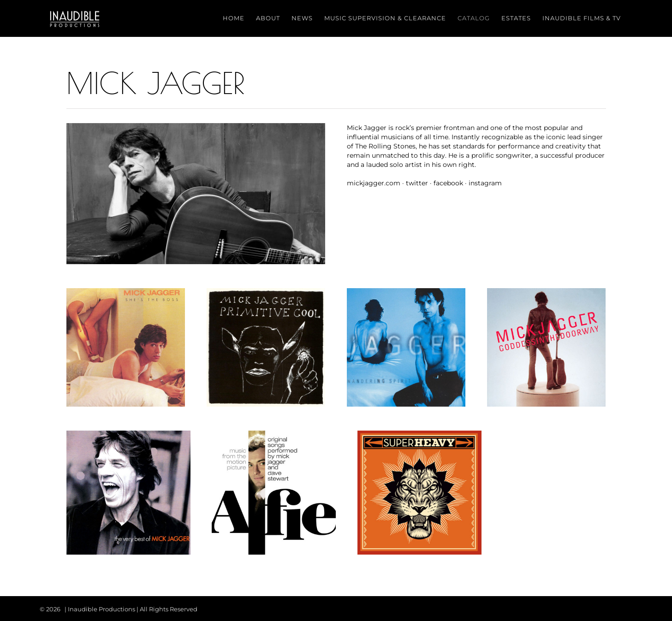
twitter (417, 183)
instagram (485, 183)
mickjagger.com (374, 183)
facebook (448, 183)
